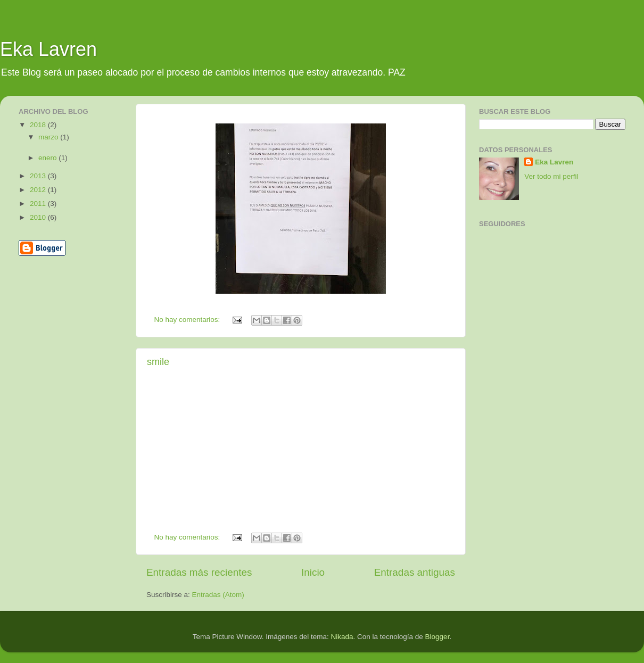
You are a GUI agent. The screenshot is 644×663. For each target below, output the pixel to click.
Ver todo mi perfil (551, 176)
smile (158, 362)
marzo (49, 137)
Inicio (313, 572)
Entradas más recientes (199, 572)
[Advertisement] (52, 308)
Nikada (342, 637)
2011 (39, 204)
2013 (39, 176)
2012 (39, 190)
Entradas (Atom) (218, 595)
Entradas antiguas (415, 572)
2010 (39, 217)
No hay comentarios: (188, 320)
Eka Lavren (48, 49)
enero (48, 158)
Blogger (437, 637)
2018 (39, 125)
